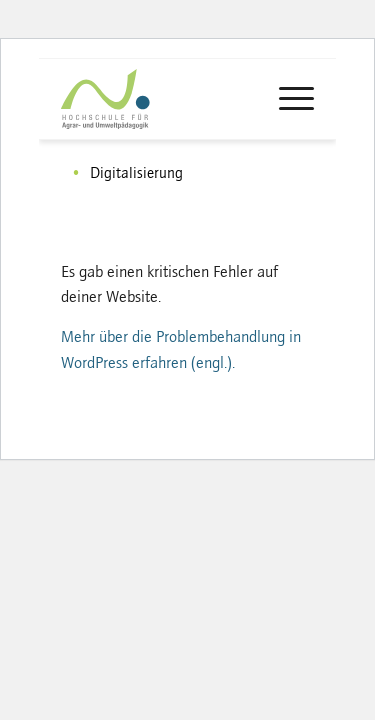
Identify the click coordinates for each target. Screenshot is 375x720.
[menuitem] (286, 99)
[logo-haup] (141, 99)
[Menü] (286, 99)
